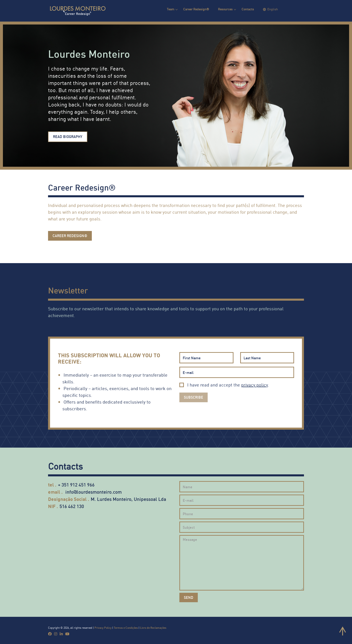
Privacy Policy (103, 628)
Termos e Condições (126, 628)
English (273, 9)
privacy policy (254, 385)
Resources (225, 9)
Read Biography (68, 137)
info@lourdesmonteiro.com (93, 492)
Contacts (248, 9)
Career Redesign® (196, 9)
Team (170, 9)
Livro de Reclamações (153, 628)
